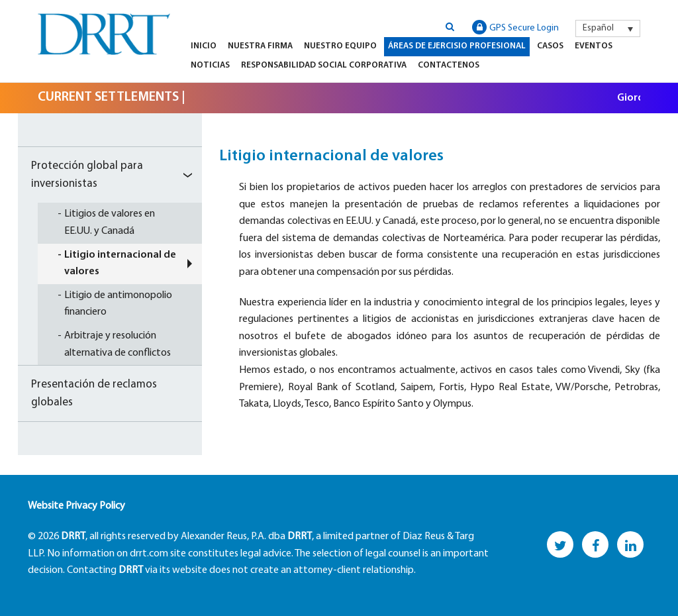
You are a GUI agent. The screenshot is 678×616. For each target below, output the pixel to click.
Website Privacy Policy (76, 506)
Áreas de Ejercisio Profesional (457, 46)
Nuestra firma (260, 46)
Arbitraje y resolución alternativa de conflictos (118, 344)
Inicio (204, 46)
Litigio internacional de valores (120, 264)
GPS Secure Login (515, 27)
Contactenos (449, 65)
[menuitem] (608, 28)
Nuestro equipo (340, 46)
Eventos (594, 46)
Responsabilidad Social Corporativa (324, 65)
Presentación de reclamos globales (94, 393)
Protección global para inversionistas (87, 175)
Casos (550, 46)
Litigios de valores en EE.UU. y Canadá (110, 223)
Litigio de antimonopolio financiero (118, 304)
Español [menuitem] (598, 28)
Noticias (210, 65)
